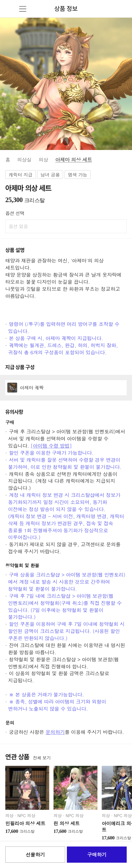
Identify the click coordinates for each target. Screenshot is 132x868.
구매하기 (97, 854)
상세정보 (66, 388)
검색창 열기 (109, 9)
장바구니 (123, 9)
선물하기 (35, 854)
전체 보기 (42, 758)
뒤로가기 (9, 9)
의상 (43, 159)
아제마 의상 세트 (74, 159)
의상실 (24, 159)
